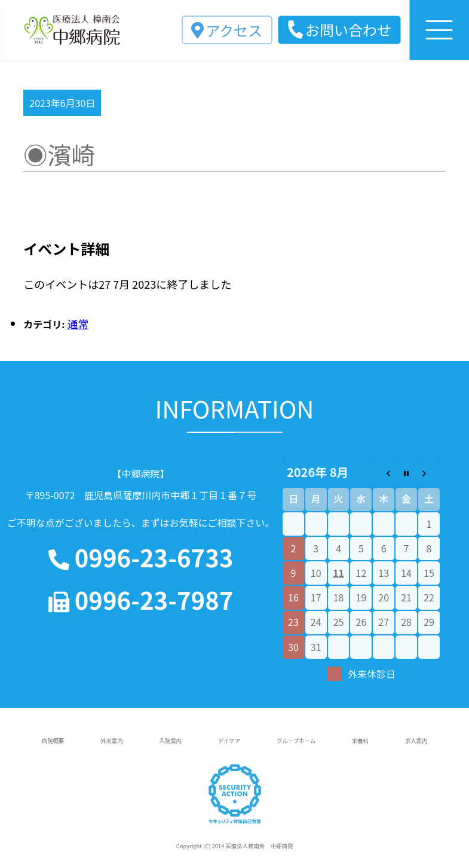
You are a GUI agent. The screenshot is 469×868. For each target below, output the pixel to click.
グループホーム (296, 741)
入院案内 (170, 741)
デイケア (229, 741)
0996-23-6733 (141, 557)
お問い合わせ (348, 30)
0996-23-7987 (141, 600)
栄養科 (360, 741)
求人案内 (416, 741)
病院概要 (53, 741)
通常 (78, 323)
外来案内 (112, 741)
